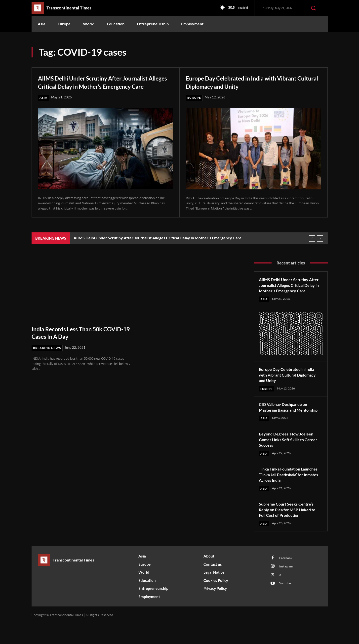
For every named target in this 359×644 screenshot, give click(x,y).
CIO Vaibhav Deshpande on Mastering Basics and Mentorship (286, 424)
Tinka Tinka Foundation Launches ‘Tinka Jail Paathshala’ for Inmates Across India (290, 494)
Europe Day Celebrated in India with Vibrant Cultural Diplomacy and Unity (245, 82)
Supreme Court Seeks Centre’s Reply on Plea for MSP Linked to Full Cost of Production (290, 530)
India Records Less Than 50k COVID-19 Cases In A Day (72, 341)
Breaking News (48, 356)
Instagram (287, 588)
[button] (313, 8)
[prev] (312, 246)
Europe (194, 98)
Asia (44, 106)
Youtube (286, 606)
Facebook (287, 579)
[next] (320, 246)
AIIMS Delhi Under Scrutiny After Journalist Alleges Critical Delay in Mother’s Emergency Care (91, 86)
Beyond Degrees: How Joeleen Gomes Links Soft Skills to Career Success (289, 459)
